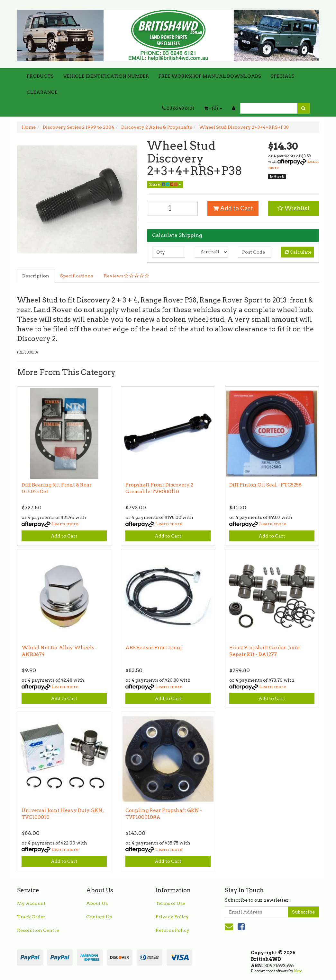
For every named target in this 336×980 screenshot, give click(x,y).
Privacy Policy (172, 917)
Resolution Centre (38, 930)
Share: (165, 184)
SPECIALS (283, 76)
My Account (31, 903)
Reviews (126, 276)
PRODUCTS (40, 76)
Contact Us (99, 917)
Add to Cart (233, 208)
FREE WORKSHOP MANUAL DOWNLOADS (210, 76)
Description (36, 276)
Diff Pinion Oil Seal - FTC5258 (265, 485)
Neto (298, 971)
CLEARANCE (42, 92)
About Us (97, 903)
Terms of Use (170, 903)
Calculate (298, 252)
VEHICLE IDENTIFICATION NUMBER (106, 76)
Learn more (65, 524)
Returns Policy (173, 930)
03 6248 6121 (178, 108)
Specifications (77, 276)
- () (213, 108)
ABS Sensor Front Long (154, 648)
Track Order (31, 917)
